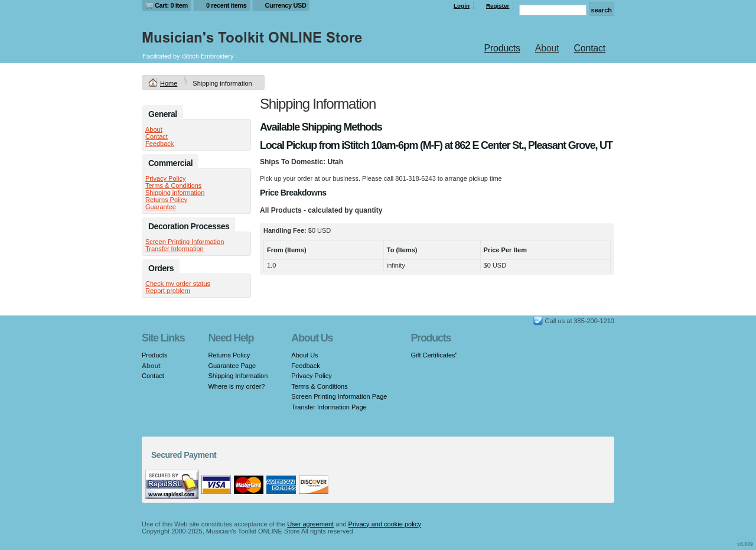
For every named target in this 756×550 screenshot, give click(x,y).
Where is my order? (236, 386)
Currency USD (286, 5)
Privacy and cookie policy (385, 524)
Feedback (159, 144)
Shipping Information (238, 376)
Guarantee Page (232, 366)
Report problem (168, 291)
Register (498, 6)
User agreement (310, 524)
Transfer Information (175, 249)
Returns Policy (166, 200)
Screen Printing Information (185, 242)
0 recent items (227, 5)
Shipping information (175, 193)
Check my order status (178, 284)
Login (462, 6)
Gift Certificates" (434, 355)
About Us (304, 355)
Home (169, 83)
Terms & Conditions (173, 185)
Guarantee (161, 207)
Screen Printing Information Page (339, 396)
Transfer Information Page (329, 407)
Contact (590, 48)
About (547, 48)
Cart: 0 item (171, 5)
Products (502, 48)
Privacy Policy (165, 178)
